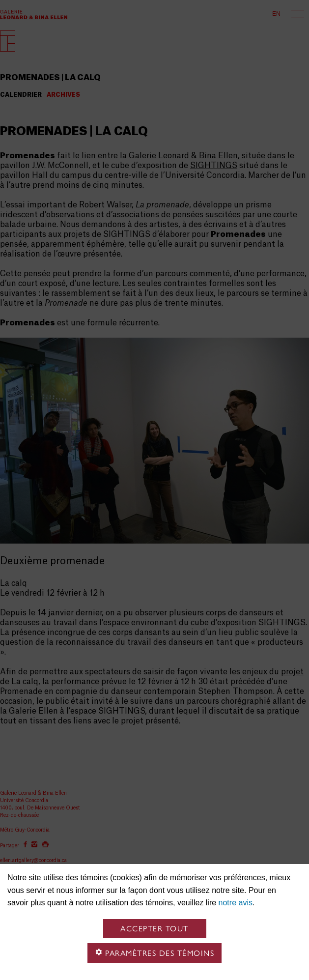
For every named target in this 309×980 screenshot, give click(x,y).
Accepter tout (154, 929)
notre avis (236, 903)
